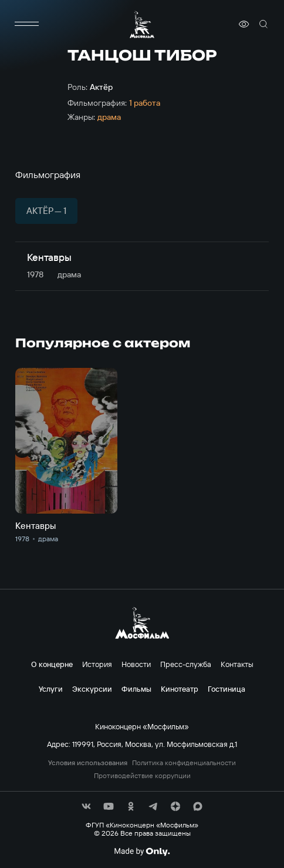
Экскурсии (92, 689)
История (97, 664)
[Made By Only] (142, 852)
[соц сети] (86, 806)
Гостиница (226, 689)
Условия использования (88, 763)
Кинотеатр (180, 689)
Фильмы (136, 689)
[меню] (27, 24)
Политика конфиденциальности (184, 763)
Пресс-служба (186, 664)
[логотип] (142, 24)
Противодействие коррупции (142, 776)
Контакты (237, 664)
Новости (136, 664)
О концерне (52, 664)
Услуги (51, 689)
